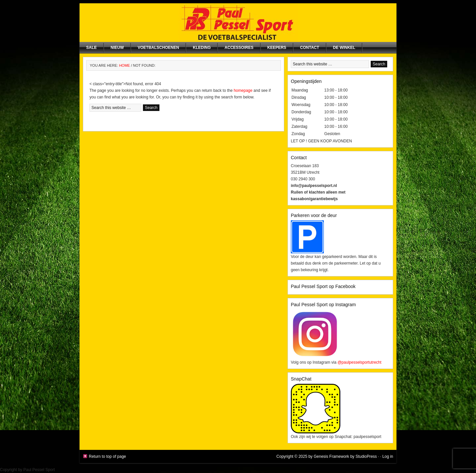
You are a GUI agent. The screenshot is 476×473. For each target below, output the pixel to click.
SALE (91, 48)
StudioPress (366, 456)
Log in (388, 456)
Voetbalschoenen (158, 48)
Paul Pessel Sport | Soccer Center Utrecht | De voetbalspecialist (238, 23)
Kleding (202, 48)
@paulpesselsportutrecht (359, 362)
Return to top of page (107, 456)
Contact (310, 48)
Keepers (277, 48)
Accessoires (239, 48)
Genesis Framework (331, 456)
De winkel (344, 48)
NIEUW (117, 48)
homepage (243, 91)
